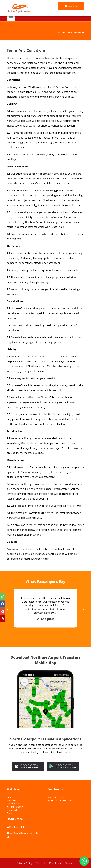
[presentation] (8, 609)
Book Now (71, 6)
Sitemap (69, 863)
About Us (11, 800)
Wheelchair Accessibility (60, 800)
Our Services (13, 804)
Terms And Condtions (48, 863)
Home (10, 797)
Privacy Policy (24, 863)
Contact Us (12, 813)
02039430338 (17, 827)
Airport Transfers (15, 807)
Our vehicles (13, 810)
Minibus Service (56, 797)
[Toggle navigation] (11, 18)
